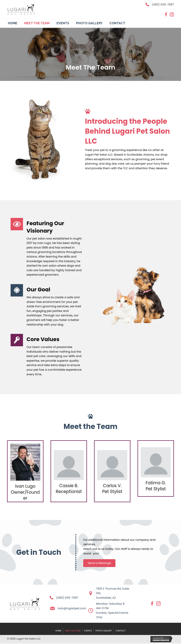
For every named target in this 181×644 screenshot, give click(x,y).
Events (88, 631)
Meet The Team (73, 631)
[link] (13, 23)
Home (58, 631)
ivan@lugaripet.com (72, 608)
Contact (120, 631)
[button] (99, 563)
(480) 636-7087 (163, 5)
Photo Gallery (104, 631)
